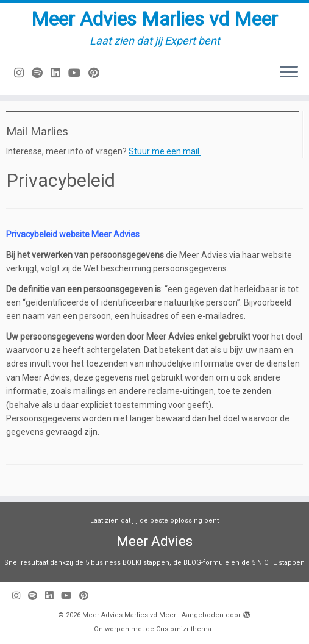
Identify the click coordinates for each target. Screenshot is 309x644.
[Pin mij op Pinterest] (98, 73)
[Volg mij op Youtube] (78, 73)
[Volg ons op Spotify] (41, 73)
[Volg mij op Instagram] (23, 73)
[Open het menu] (289, 73)
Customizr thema (184, 629)
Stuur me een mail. (165, 151)
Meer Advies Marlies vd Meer (154, 19)
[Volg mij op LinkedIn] (59, 73)
